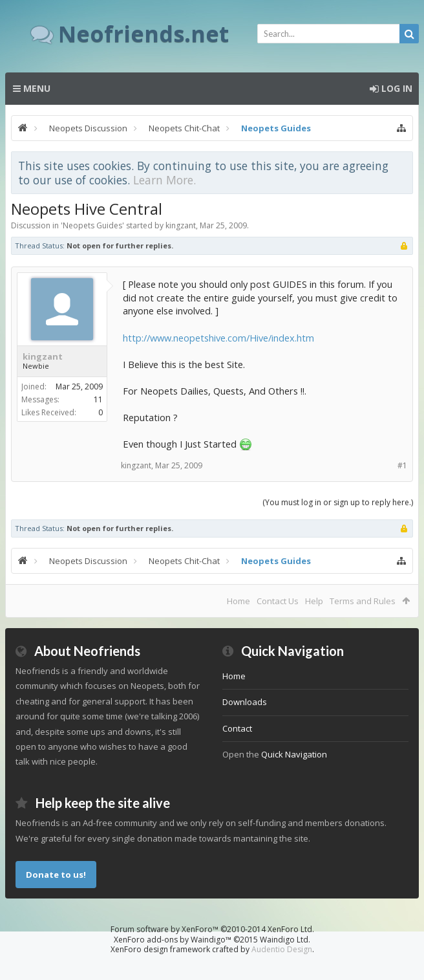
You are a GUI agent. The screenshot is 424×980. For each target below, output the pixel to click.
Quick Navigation (294, 754)
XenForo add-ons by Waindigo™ (173, 940)
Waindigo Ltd (284, 940)
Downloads (245, 702)
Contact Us (278, 601)
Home (238, 601)
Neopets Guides (92, 225)
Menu (32, 88)
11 (98, 399)
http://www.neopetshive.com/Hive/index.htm (218, 338)
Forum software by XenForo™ (212, 929)
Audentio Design (282, 949)
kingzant (181, 225)
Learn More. (164, 180)
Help (314, 601)
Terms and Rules (363, 601)
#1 (402, 465)
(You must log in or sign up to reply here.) (338, 502)
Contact (237, 728)
